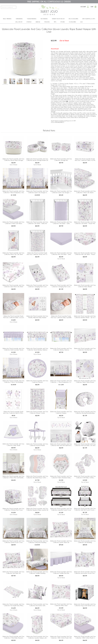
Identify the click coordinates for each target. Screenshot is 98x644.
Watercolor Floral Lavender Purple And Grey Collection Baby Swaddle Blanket (61, 317)
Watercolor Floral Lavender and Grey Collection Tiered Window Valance (37, 349)
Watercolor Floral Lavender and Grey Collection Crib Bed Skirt (85, 349)
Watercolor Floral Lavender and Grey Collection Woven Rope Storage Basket (13, 160)
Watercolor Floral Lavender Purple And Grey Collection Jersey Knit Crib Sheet (37, 254)
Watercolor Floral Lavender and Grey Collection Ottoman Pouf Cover (13, 509)
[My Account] (88, 7)
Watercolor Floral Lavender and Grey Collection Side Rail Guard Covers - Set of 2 (85, 509)
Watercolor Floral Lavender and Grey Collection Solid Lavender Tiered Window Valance (13, 349)
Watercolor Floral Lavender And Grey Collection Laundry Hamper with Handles (37, 637)
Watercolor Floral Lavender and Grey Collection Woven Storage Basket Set (37, 160)
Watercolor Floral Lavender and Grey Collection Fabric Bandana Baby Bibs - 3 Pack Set (61, 477)
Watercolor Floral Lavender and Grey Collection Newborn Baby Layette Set (37, 509)
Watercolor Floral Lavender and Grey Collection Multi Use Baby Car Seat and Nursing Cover (85, 445)
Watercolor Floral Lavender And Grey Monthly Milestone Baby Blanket (37, 317)
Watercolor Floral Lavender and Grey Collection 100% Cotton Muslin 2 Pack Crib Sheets (85, 637)
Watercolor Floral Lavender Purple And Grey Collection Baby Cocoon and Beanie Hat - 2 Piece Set (14, 317)
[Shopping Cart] (95, 7)
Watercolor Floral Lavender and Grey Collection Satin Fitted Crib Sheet (13, 286)
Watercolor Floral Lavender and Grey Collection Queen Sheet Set (61, 542)
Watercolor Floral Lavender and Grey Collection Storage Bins (61, 160)
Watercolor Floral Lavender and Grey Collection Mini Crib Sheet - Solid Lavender (61, 254)
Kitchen (63, 22)
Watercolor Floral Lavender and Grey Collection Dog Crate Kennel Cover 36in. (85, 605)
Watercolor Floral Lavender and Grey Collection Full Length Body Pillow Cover (13, 605)
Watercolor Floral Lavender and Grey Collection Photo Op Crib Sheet (13, 254)
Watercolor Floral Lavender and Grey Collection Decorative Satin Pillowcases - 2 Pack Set (37, 605)
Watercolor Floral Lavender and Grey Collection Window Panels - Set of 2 (85, 317)
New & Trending (7, 19)
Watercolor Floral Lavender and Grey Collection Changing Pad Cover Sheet (61, 286)
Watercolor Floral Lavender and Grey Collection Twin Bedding (85, 542)
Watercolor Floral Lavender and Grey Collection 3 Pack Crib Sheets (13, 223)
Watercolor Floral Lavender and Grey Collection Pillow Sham (61, 605)
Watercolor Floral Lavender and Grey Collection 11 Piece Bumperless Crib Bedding (61, 381)
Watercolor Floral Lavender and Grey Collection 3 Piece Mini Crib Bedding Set (13, 477)
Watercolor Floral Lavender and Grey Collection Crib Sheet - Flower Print (85, 223)
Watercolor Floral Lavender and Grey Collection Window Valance (61, 349)
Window (38, 22)
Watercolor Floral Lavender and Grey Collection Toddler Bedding (37, 572)
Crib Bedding (19, 19)
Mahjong (47, 22)
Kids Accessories (73, 19)
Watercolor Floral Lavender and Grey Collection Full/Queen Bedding (37, 542)
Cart (92, 7)
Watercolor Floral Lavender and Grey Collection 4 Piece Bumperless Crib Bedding (13, 192)
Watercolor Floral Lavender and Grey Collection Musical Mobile (37, 445)
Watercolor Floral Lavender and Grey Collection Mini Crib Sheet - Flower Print (85, 254)
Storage (29, 22)
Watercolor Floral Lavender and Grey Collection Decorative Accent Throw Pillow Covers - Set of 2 (85, 573)
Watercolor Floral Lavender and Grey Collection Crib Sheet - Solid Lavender (61, 223)
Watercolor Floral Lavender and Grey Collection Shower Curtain (37, 412)
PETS (55, 22)
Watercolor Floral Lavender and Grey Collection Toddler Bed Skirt (61, 572)
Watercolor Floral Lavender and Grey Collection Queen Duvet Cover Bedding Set (13, 542)
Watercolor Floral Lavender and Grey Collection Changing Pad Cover (37, 286)
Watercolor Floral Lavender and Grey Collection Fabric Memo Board (85, 381)
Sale (81, 22)
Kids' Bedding (44, 19)
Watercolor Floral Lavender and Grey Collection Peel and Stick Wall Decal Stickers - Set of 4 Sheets (61, 445)
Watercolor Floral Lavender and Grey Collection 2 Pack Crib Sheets (85, 192)
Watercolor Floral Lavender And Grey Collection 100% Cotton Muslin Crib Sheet (61, 637)
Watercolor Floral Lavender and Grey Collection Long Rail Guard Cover (61, 509)
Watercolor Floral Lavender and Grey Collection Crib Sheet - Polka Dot (37, 223)
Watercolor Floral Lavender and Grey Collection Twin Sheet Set (13, 572)
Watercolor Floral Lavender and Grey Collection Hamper (61, 412)
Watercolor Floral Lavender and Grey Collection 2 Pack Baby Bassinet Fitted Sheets (13, 637)
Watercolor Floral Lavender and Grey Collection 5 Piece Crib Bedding (13, 381)
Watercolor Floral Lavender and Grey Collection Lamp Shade (13, 445)
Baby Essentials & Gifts (89, 19)
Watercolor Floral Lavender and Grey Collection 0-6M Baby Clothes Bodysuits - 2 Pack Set (85, 477)
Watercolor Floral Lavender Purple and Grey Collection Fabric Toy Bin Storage (85, 160)
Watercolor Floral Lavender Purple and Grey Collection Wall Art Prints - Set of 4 (14, 412)
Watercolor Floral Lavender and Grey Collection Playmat (37, 381)
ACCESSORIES (72, 22)
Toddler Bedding (32, 19)
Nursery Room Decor (58, 19)
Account (83, 7)
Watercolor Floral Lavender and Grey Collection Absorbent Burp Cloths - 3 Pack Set (37, 477)
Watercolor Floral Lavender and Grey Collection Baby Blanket (85, 286)
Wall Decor (19, 22)
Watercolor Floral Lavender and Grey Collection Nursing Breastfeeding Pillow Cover (85, 412)
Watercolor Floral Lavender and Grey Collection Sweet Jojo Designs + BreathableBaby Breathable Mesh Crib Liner (61, 192)
